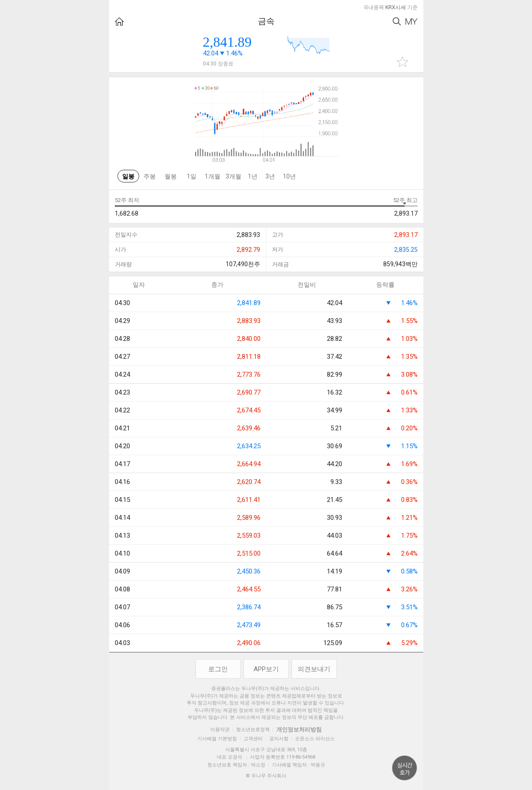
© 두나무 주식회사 (266, 776)
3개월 (233, 176)
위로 (405, 768)
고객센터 (253, 739)
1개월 (213, 176)
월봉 (171, 176)
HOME (119, 22)
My (412, 22)
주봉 (150, 176)
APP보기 (266, 669)
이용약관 (220, 730)
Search (397, 22)
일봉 (128, 176)
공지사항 (279, 739)
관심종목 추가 (402, 62)
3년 (270, 176)
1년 (253, 176)
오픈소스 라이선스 (315, 739)
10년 (289, 176)
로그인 (218, 669)
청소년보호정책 (253, 730)
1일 (192, 176)
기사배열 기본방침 (217, 739)
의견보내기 (314, 669)
